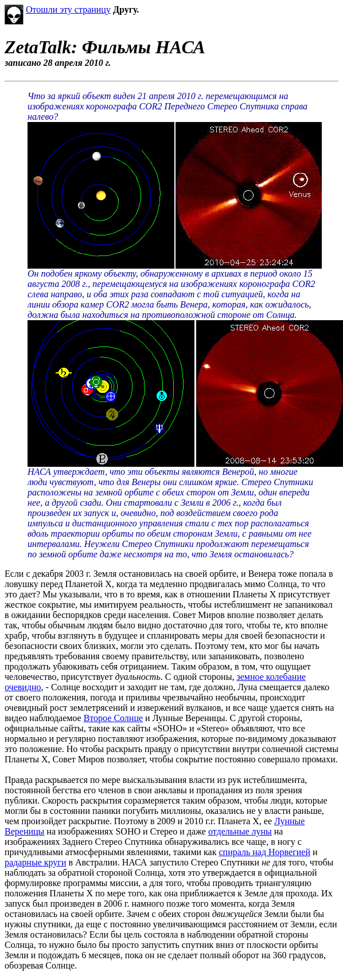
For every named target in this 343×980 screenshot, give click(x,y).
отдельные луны (240, 831)
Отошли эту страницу (68, 9)
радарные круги (35, 862)
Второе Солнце (113, 718)
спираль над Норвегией (265, 852)
